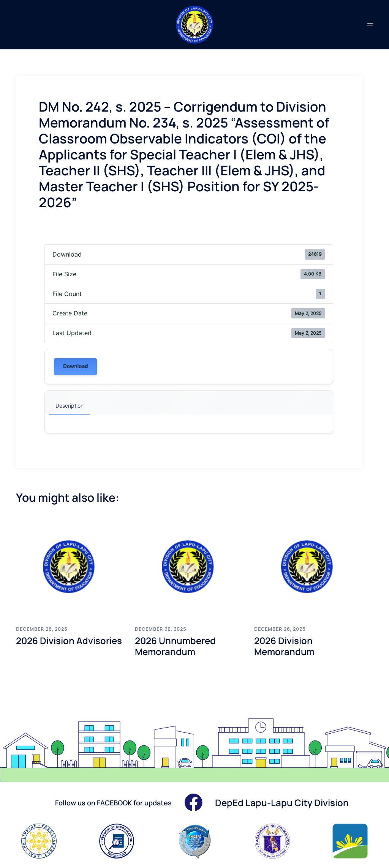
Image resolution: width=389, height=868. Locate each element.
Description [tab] (70, 406)
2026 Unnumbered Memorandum (175, 646)
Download (75, 366)
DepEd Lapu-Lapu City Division (282, 803)
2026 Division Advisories (69, 640)
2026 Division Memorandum (284, 646)
